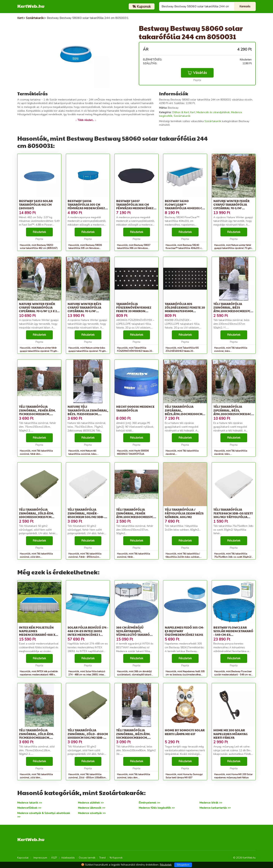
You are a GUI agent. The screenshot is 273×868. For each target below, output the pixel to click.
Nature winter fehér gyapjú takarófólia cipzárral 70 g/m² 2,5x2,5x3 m (231, 206)
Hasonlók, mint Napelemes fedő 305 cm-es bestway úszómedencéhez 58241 (185, 675)
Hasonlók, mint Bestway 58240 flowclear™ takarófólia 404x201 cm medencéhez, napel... (185, 248)
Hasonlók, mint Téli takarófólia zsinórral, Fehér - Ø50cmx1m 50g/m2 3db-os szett (85, 557)
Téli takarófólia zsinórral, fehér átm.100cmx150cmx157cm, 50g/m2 (136, 515)
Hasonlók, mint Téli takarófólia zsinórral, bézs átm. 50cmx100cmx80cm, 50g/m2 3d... (135, 778)
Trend (102, 858)
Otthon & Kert (180, 112)
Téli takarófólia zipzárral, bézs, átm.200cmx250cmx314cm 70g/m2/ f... (234, 412)
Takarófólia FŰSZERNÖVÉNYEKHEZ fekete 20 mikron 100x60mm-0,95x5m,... (134, 309)
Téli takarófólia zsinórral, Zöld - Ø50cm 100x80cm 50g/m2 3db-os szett (88, 736)
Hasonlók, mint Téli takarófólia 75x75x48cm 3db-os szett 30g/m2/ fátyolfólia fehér (233, 557)
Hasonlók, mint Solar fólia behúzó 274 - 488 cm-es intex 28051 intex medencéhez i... (87, 675)
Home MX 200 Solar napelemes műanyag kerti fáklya (231, 734)
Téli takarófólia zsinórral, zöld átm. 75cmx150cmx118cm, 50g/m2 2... (36, 736)
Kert (193, 112)
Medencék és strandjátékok (213, 112)
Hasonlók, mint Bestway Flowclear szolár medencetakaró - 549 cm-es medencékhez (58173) (233, 675)
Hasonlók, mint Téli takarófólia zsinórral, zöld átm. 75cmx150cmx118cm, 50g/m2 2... (37, 778)
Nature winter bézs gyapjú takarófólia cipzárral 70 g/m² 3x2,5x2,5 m (84, 309)
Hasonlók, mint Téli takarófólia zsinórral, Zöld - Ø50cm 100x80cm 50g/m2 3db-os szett (87, 778)
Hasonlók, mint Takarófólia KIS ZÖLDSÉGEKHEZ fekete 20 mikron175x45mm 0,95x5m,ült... (183, 351)
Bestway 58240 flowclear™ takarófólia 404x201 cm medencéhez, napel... (185, 206)
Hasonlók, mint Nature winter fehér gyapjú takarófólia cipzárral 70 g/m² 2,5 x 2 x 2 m (39, 351)
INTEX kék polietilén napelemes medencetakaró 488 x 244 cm (37, 633)
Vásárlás (197, 73)
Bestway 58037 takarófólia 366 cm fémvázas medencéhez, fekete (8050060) (135, 206)
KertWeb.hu (31, 6)
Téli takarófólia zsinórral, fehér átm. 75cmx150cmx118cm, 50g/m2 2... (37, 412)
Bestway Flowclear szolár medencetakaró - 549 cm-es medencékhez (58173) (233, 633)
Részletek (39, 232)
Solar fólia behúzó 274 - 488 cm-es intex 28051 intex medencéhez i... (88, 631)
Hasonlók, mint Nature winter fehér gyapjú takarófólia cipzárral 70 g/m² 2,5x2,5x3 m (233, 248)
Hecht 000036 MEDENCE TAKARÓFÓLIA (135, 408)
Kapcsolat (23, 858)
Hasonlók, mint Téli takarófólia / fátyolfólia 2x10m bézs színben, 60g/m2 (183, 557)
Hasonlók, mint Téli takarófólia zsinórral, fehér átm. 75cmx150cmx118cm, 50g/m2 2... (37, 454)
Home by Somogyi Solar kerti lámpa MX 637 (185, 732)
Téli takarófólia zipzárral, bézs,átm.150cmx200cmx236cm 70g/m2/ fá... (189, 412)
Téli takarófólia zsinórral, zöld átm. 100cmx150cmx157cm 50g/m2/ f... (36, 515)
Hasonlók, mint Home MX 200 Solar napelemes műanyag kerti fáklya (233, 776)
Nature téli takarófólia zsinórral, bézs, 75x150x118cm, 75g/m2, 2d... (88, 412)
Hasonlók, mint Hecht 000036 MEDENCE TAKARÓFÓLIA (133, 452)
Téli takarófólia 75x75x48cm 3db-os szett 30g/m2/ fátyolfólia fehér (233, 515)
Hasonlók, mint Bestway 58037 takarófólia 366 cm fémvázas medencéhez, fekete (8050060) (134, 248)
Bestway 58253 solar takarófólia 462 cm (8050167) (36, 204)
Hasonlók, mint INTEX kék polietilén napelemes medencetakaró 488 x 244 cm (39, 675)
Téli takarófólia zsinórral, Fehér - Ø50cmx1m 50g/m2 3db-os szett (86, 515)
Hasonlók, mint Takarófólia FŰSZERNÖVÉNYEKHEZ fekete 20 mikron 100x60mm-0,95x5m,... (134, 351)
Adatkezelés (68, 858)
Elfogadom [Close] (183, 865)
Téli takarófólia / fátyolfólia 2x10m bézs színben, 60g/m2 (184, 513)
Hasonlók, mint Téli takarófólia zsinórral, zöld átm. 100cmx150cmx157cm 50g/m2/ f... (38, 557)
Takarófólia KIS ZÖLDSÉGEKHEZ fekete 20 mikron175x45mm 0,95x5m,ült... (185, 309)
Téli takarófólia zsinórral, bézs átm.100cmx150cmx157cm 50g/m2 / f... (233, 309)
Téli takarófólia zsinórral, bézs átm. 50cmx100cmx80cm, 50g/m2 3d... (133, 736)
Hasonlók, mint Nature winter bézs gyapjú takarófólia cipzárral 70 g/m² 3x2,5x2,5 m (88, 351)
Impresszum (40, 858)
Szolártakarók (182, 116)
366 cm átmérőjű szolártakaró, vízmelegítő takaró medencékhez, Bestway (136, 633)
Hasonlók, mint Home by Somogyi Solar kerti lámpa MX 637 (184, 776)
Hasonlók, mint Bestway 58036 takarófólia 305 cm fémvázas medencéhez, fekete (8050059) (85, 248)
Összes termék (87, 858)
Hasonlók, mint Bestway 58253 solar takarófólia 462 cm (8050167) (39, 247)
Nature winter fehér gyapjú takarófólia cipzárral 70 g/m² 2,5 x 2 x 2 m (39, 309)
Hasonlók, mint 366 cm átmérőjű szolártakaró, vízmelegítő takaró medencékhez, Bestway (134, 675)
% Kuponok (116, 858)
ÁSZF (54, 858)
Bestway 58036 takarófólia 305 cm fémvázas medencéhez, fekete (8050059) (87, 206)
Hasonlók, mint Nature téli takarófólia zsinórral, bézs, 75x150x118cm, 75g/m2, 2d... (84, 454)
